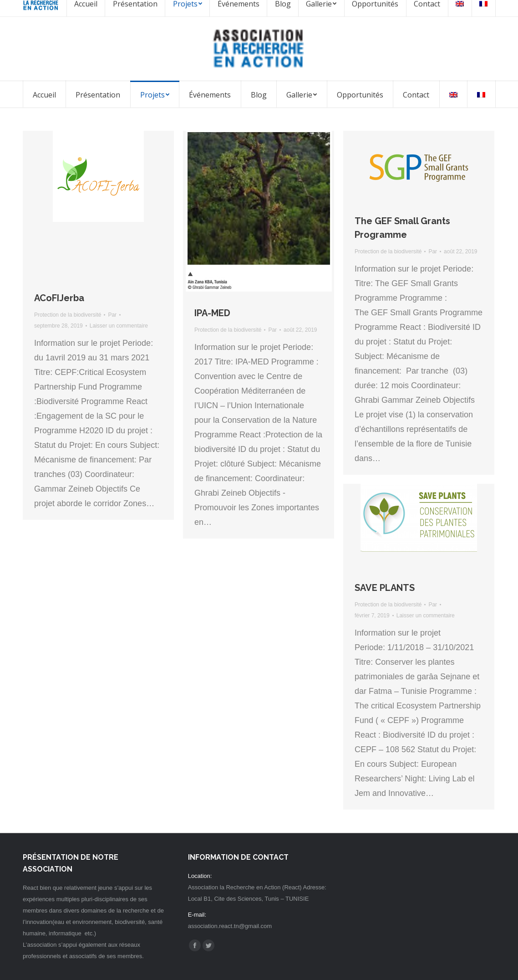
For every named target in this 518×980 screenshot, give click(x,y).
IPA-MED (212, 313)
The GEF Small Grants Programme (402, 228)
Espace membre (463, 8)
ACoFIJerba (59, 298)
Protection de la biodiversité (68, 315)
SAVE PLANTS (385, 588)
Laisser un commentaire (119, 326)
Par (112, 315)
